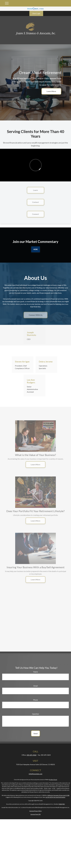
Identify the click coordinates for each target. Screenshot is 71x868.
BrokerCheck (53, 780)
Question (35, 714)
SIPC (64, 804)
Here (36, 249)
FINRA (60, 804)
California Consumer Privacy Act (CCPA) (58, 795)
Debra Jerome (46, 362)
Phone (35, 700)
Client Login (36, 13)
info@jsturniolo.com (36, 774)
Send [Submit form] (35, 733)
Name (36, 672)
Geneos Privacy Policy (36, 811)
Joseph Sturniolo (31, 334)
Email (36, 686)
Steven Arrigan (22, 362)
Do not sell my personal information (55, 797)
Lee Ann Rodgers (31, 381)
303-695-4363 (32, 755)
